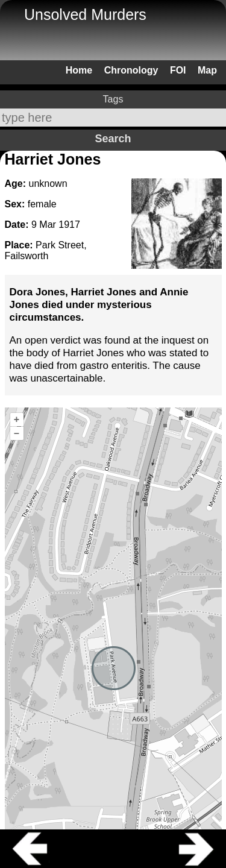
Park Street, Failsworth (46, 250)
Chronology (131, 70)
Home (79, 70)
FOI (178, 70)
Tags (113, 99)
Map (207, 70)
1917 (69, 225)
